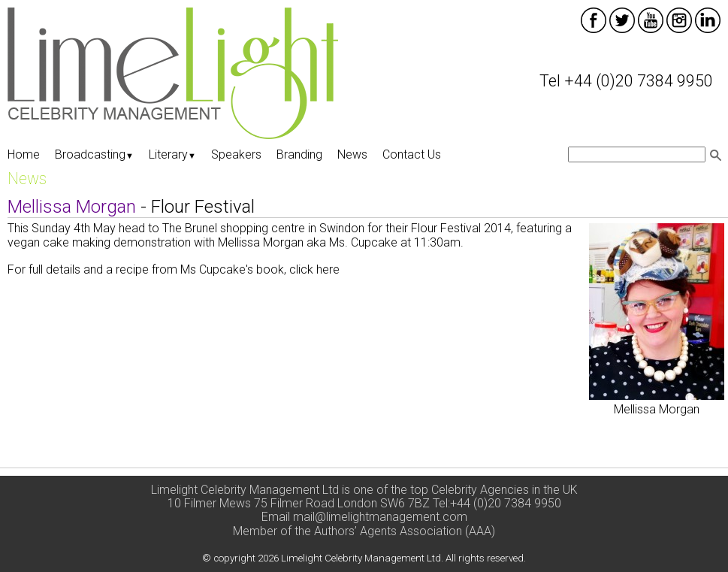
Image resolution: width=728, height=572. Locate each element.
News (352, 154)
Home (24, 154)
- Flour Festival (131, 207)
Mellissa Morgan (657, 409)
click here (316, 269)
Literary (172, 154)
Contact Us (412, 154)
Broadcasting (94, 154)
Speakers (236, 154)
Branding (299, 154)
